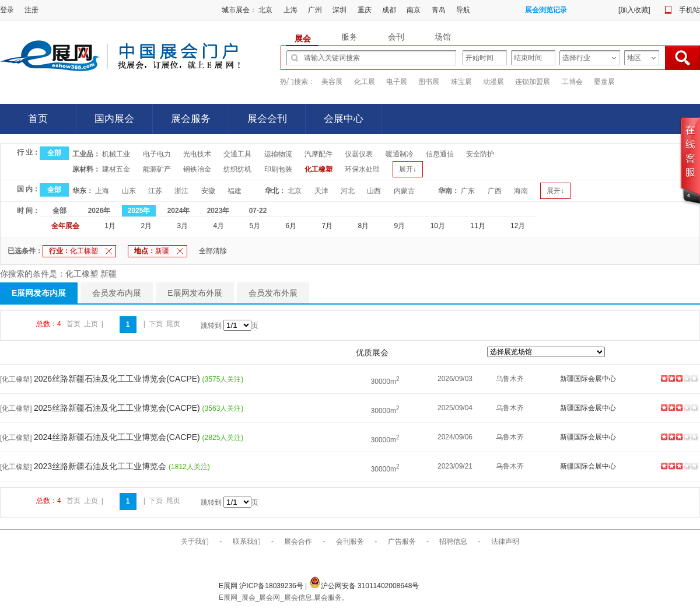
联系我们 (247, 541)
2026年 (99, 211)
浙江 (181, 191)
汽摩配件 (318, 154)
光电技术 (197, 154)
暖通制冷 (400, 154)
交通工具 (237, 154)
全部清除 (213, 251)
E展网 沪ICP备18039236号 (262, 586)
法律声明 (505, 541)
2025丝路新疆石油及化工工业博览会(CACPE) (118, 408)
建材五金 (116, 169)
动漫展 (494, 82)
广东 (468, 191)
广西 (495, 191)
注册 (32, 10)
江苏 (155, 191)
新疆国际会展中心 (588, 379)
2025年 (139, 211)
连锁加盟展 (533, 82)
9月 (400, 226)
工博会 (572, 82)
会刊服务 (350, 541)
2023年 (218, 211)
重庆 (365, 10)
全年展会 (65, 226)
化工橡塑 (318, 169)
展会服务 (191, 119)
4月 (218, 226)
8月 (364, 226)
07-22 (258, 211)
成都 (389, 10)
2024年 (179, 211)
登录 (7, 10)
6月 (291, 226)
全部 (54, 153)
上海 (290, 10)
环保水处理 (362, 169)
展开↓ (408, 169)
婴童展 (604, 82)
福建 (235, 191)
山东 (129, 191)
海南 (521, 191)
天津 (321, 191)
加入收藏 (634, 10)
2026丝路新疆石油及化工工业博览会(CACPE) (118, 379)
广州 (315, 10)
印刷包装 (278, 169)
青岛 (439, 10)
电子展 (397, 82)
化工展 (365, 82)
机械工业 (116, 154)
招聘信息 (453, 541)
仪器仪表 (359, 154)
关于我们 (195, 541)
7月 (328, 226)
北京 (265, 10)
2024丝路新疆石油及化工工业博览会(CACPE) (118, 437)
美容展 (332, 82)
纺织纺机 (237, 169)
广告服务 (402, 541)
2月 (146, 226)
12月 (518, 226)
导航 (463, 10)
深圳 (339, 10)
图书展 (429, 82)
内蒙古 (404, 191)
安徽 (208, 191)
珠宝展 (461, 82)
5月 (255, 226)
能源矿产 (157, 169)
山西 (374, 191)
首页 (38, 119)
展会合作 (298, 541)
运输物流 (278, 154)
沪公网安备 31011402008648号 (364, 586)
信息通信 (440, 154)
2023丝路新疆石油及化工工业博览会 (101, 466)
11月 (477, 226)
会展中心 (344, 119)
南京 (414, 10)
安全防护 (480, 154)
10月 (438, 226)
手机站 (689, 10)
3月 (182, 226)
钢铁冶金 (197, 169)
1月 (110, 226)
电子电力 (157, 154)
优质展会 (372, 352)
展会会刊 (267, 119)
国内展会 (114, 119)
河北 (348, 191)
